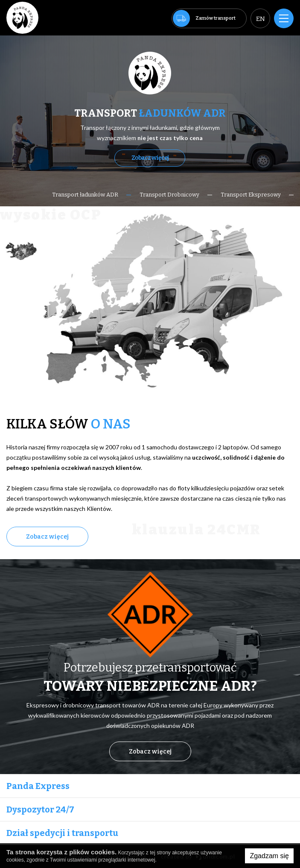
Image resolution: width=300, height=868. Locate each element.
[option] (150, 121)
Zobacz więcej (150, 158)
